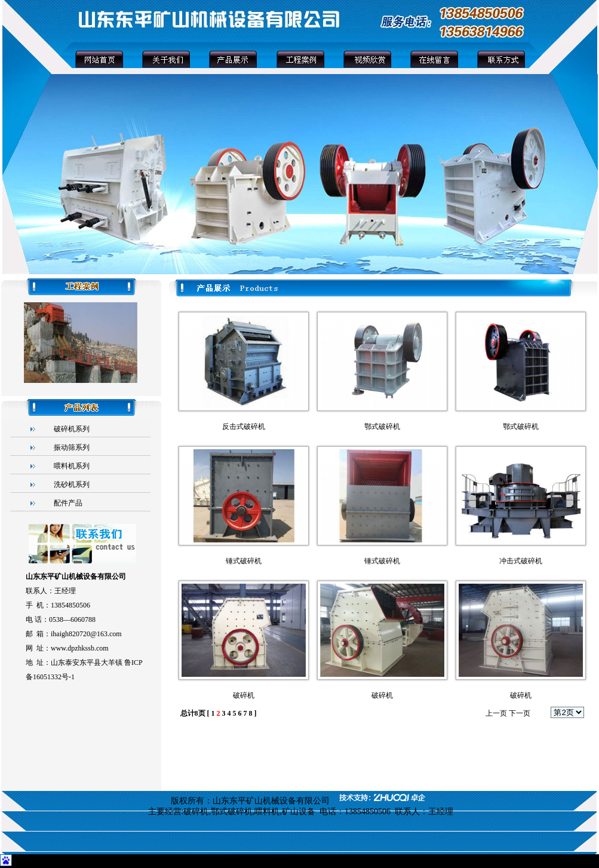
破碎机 (244, 695)
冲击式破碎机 (521, 561)
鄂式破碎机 (382, 427)
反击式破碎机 (244, 427)
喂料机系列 (72, 466)
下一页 (520, 713)
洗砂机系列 (72, 484)
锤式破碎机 (244, 561)
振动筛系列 (72, 447)
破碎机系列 (72, 429)
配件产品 (68, 503)
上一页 (496, 713)
